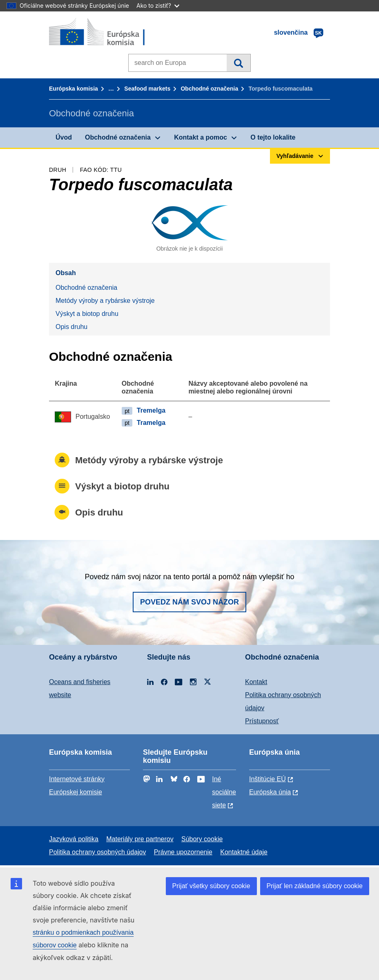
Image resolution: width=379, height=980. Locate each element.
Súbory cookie (202, 839)
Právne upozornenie (183, 852)
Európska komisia (74, 89)
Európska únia (270, 792)
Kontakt (256, 682)
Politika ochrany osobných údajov (97, 852)
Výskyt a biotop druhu (87, 314)
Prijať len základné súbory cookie (315, 886)
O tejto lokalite (273, 137)
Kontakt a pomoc (201, 137)
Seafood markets (147, 89)
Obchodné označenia (209, 89)
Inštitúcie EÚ (268, 779)
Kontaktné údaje (244, 852)
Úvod (64, 137)
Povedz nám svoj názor (189, 602)
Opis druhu (71, 327)
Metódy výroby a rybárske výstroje (105, 301)
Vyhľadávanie (238, 63)
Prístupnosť (262, 721)
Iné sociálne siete (224, 792)
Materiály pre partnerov (140, 839)
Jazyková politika (74, 839)
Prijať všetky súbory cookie (211, 886)
